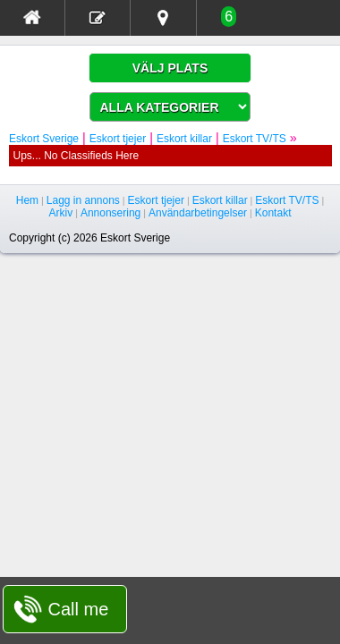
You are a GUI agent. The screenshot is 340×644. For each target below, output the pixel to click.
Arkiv (61, 213)
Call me (79, 609)
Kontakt (273, 213)
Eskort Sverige (44, 139)
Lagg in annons (83, 200)
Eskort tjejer (118, 139)
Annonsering (110, 213)
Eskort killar (184, 139)
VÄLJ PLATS (170, 68)
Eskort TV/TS (255, 139)
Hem (27, 200)
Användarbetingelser (198, 213)
